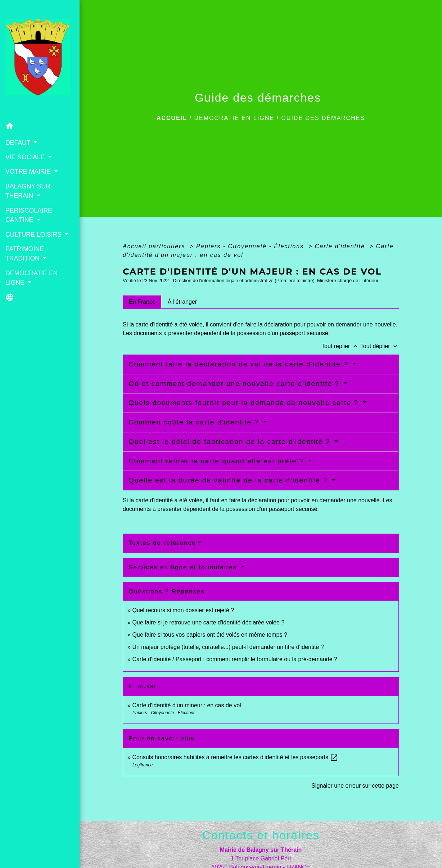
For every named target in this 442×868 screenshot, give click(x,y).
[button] (40, 127)
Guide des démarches (323, 118)
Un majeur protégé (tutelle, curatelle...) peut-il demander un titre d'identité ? (228, 647)
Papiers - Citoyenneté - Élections (251, 246)
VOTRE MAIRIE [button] (29, 172)
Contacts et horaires (261, 835)
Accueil (172, 118)
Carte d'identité (341, 246)
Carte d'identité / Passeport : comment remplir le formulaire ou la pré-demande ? (235, 659)
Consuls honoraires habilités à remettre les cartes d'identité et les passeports (235, 757)
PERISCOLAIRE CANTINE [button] (29, 215)
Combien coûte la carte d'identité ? (195, 422)
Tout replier (341, 346)
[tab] (142, 302)
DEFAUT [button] (19, 143)
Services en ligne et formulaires (184, 567)
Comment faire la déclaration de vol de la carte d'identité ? (240, 364)
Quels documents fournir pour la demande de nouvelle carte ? (245, 403)
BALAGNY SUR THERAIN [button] (28, 191)
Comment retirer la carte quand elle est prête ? (217, 461)
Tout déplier (380, 346)
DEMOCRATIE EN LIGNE (234, 118)
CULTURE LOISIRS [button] (34, 235)
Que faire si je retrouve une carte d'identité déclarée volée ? (208, 622)
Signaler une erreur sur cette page (355, 786)
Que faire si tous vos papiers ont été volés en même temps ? (209, 635)
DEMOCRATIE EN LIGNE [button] (31, 278)
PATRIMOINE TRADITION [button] (25, 254)
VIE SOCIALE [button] (26, 157)
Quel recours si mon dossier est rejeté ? (183, 610)
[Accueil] (40, 59)
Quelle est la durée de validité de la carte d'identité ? (229, 480)
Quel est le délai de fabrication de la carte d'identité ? (231, 442)
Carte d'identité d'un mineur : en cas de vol (186, 705)
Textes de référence (162, 543)
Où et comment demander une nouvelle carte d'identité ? (235, 384)
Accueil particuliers (155, 246)
